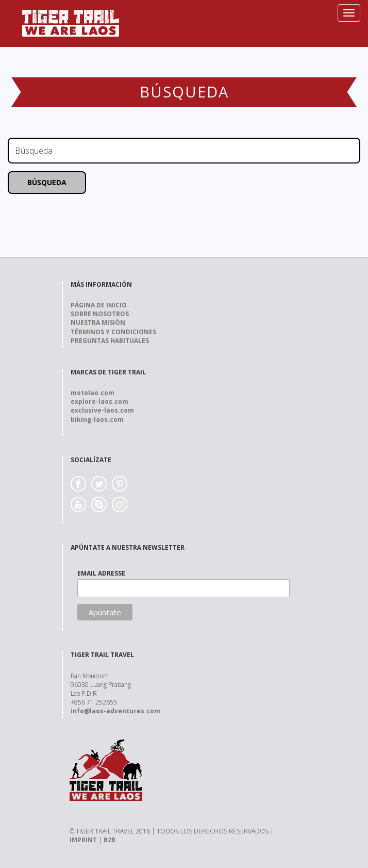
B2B (110, 840)
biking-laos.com (97, 420)
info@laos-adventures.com (115, 711)
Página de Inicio (99, 305)
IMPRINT (83, 840)
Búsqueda (47, 182)
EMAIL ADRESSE (101, 573)
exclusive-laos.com (102, 410)
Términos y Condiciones (113, 332)
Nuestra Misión (98, 323)
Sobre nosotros (100, 314)
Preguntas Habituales (110, 341)
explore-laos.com (99, 402)
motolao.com (93, 393)
